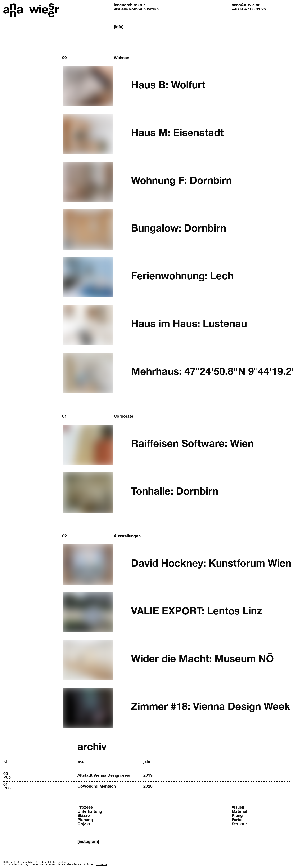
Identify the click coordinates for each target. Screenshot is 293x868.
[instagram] (88, 842)
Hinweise (102, 865)
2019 (148, 776)
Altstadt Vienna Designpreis (104, 776)
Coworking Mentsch (97, 787)
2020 (148, 787)
